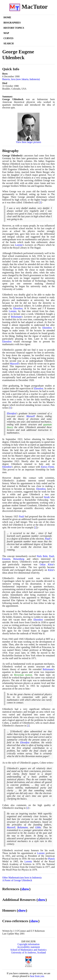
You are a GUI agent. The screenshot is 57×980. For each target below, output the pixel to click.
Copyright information (28, 944)
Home (7, 17)
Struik (47, 497)
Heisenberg (19, 559)
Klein (51, 570)
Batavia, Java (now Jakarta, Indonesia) (21, 79)
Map (6, 33)
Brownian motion (23, 675)
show (25, 889)
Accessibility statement (28, 947)
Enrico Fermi (47, 467)
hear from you (37, 976)
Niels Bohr (42, 556)
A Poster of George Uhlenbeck (17, 880)
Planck (51, 859)
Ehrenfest (18, 308)
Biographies (12, 23)
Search (9, 43)
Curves (8, 38)
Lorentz (19, 245)
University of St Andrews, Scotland (28, 952)
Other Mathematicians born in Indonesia (22, 878)
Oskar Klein (47, 564)
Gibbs (38, 827)
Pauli (22, 516)
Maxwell (14, 364)
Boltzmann (16, 317)
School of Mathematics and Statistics (28, 950)
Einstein (6, 559)
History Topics (14, 28)
